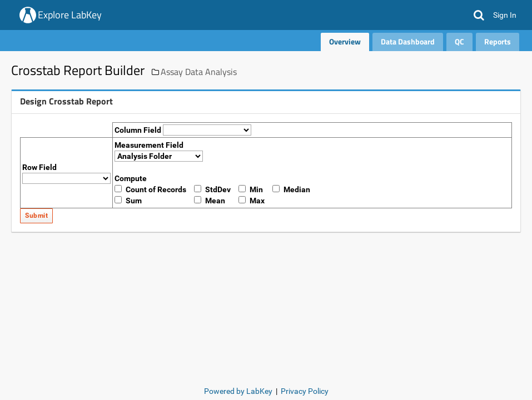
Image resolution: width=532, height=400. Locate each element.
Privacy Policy (305, 391)
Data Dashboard (408, 41)
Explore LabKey (70, 15)
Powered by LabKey (238, 391)
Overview (345, 41)
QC (459, 41)
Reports (498, 41)
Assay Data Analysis (199, 72)
